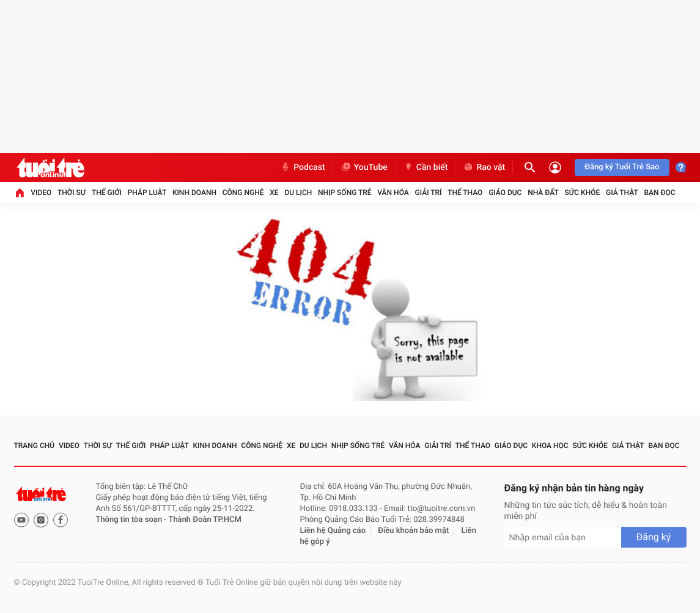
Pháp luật (147, 193)
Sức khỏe (583, 193)
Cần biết (426, 167)
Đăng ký (654, 537)
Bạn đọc (660, 193)
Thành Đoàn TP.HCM (205, 520)
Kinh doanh (194, 193)
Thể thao (465, 193)
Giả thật (622, 193)
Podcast (303, 167)
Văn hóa (393, 193)
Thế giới (107, 193)
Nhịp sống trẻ (345, 193)
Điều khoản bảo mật (413, 531)
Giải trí (429, 193)
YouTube (364, 167)
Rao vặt (484, 167)
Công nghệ (243, 193)
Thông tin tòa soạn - (132, 520)
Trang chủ (35, 446)
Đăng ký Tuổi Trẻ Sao (622, 167)
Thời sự (72, 193)
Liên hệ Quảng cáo (333, 531)
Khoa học (550, 446)
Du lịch (298, 193)
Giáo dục (505, 193)
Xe (274, 193)
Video (41, 193)
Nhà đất (543, 193)
